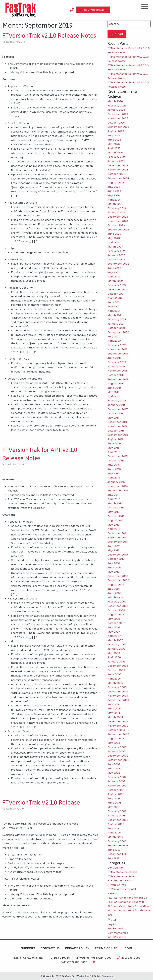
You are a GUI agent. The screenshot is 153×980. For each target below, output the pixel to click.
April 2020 (114, 341)
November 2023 (118, 221)
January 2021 (116, 324)
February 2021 (117, 319)
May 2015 (113, 473)
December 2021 (118, 289)
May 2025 (114, 144)
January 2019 (116, 366)
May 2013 (113, 512)
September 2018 (118, 379)
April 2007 (114, 636)
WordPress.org (117, 937)
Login (128, 948)
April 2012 (114, 529)
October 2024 (116, 174)
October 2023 (116, 225)
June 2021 (114, 302)
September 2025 (118, 127)
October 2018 (116, 375)
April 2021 (114, 311)
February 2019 (117, 362)
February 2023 (117, 251)
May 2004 (114, 713)
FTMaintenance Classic (122, 872)
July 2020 (114, 336)
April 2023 (114, 242)
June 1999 (114, 850)
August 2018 (116, 383)
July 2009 (114, 589)
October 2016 (116, 431)
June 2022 (114, 268)
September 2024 (118, 178)
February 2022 (117, 285)
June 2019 (114, 358)
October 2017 (116, 413)
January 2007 (116, 649)
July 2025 (114, 135)
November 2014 (118, 486)
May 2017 (114, 418)
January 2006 (116, 662)
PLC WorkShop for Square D (126, 902)
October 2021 (116, 294)
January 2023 (116, 255)
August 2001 (116, 794)
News (111, 893)
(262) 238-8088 (129, 958)
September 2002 (118, 760)
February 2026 (117, 106)
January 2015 (116, 482)
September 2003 (118, 734)
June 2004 (114, 709)
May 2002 (114, 773)
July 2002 (114, 764)
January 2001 (116, 815)
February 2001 (117, 811)
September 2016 (118, 435)
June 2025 (114, 140)
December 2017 (118, 409)
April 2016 (114, 452)
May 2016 (113, 448)
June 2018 (114, 388)
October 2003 (116, 730)
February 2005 (117, 687)
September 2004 (118, 700)
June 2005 (114, 674)
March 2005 (115, 683)
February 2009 (117, 602)
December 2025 (118, 114)
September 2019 (118, 354)
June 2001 (114, 803)
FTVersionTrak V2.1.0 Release (41, 802)
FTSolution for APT (120, 880)
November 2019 (118, 349)
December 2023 (118, 217)
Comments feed (118, 933)
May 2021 (113, 306)
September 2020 (118, 332)
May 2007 (114, 632)
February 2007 (117, 644)
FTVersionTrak (117, 885)
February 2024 (117, 208)
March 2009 (115, 597)
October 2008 (116, 610)
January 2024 (116, 212)
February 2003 (117, 747)
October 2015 (116, 461)
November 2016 (118, 426)
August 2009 (116, 585)
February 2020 (117, 345)
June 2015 (114, 469)
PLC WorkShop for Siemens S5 (127, 898)
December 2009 (118, 576)
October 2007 (116, 623)
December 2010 (118, 555)
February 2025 (117, 157)
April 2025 (114, 148)
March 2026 (115, 101)
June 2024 (114, 191)
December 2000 (118, 820)
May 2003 (114, 743)
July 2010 (114, 563)
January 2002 (116, 781)
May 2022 (114, 272)
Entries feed (115, 928)
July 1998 (114, 858)
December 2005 (118, 666)
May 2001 (114, 807)
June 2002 (114, 769)
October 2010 (116, 559)
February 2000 (117, 841)
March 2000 (115, 837)
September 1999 (118, 845)
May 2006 (114, 653)
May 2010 (114, 572)
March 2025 (115, 152)
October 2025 (116, 123)
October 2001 (116, 790)
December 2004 (118, 691)
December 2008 (118, 606)
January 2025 (116, 161)
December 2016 (118, 422)
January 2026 (116, 110)
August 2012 (116, 520)
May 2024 (114, 195)
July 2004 (114, 704)
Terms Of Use (106, 948)
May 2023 (114, 238)
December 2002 (118, 756)
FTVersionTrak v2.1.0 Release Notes (49, 35)
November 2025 (118, 118)
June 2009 (114, 593)
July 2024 (114, 187)
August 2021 (116, 298)
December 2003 (118, 721)
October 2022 (116, 259)
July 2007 (114, 627)
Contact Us (50, 948)
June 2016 (114, 443)
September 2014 (118, 490)
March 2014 (115, 503)
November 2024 (118, 170)
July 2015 (114, 465)
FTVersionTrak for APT (122, 889)
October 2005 (116, 670)
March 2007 (115, 640)
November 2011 (117, 537)
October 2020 (116, 328)
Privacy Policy (77, 948)
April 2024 (114, 200)
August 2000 (116, 824)
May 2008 (114, 619)
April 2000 (114, 833)
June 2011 (114, 546)
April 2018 (114, 396)
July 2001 (114, 798)
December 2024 (118, 165)
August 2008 (116, 614)
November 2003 (118, 726)
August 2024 (116, 182)
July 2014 (114, 495)
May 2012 (113, 525)
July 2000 (114, 828)
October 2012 (116, 516)
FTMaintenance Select (122, 876)
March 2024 (115, 204)
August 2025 (116, 131)
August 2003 (116, 738)
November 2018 (118, 371)
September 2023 (118, 230)
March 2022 (115, 281)
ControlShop (116, 868)
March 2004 (115, 717)
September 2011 (118, 542)
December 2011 (117, 533)
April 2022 (114, 277)
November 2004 (118, 696)
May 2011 (113, 550)
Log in (111, 924)
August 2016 (116, 439)
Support (28, 948)
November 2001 (118, 786)
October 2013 (116, 507)
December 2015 (118, 456)
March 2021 (115, 315)
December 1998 (117, 854)
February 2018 (117, 401)
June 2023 (114, 234)
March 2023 (115, 247)
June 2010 (114, 567)
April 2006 (114, 657)
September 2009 (118, 580)
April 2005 (114, 679)
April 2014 (114, 499)
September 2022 (118, 264)
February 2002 (117, 777)
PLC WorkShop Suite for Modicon (129, 906)
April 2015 (114, 478)
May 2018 (113, 392)
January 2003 (116, 751)
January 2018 (116, 405)
